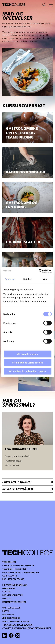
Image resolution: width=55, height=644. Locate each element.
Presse (6, 611)
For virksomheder (13, 595)
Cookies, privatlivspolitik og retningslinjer (27, 628)
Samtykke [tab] (10, 279)
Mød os (7, 599)
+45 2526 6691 (12, 466)
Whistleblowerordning (16, 622)
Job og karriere (11, 618)
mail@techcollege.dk (22, 566)
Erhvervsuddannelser (15, 585)
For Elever (8, 615)
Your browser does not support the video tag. (27, 525)
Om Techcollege (11, 608)
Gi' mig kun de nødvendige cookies (27, 371)
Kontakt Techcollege (14, 602)
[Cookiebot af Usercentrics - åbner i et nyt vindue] (39, 271)
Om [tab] (45, 279)
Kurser (6, 592)
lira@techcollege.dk (13, 461)
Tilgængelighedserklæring (17, 625)
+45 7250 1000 (19, 569)
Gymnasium (9, 589)
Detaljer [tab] (28, 279)
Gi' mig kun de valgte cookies (27, 363)
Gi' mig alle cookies (27, 354)
